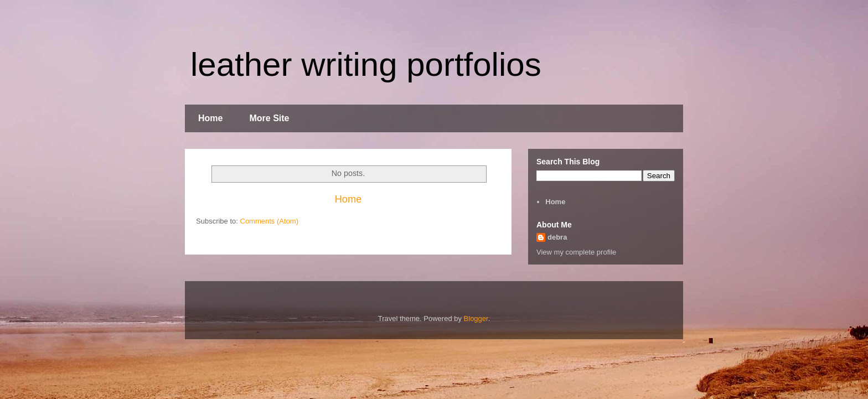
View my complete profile (576, 252)
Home (210, 118)
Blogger (476, 318)
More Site (269, 118)
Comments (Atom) (269, 221)
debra (557, 237)
